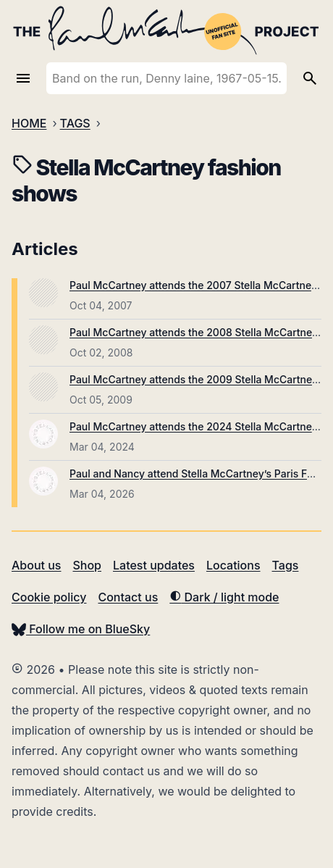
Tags (286, 565)
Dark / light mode (224, 597)
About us (36, 565)
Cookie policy (49, 597)
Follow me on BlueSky (81, 629)
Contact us (128, 597)
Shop (87, 565)
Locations (233, 565)
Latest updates (154, 565)
